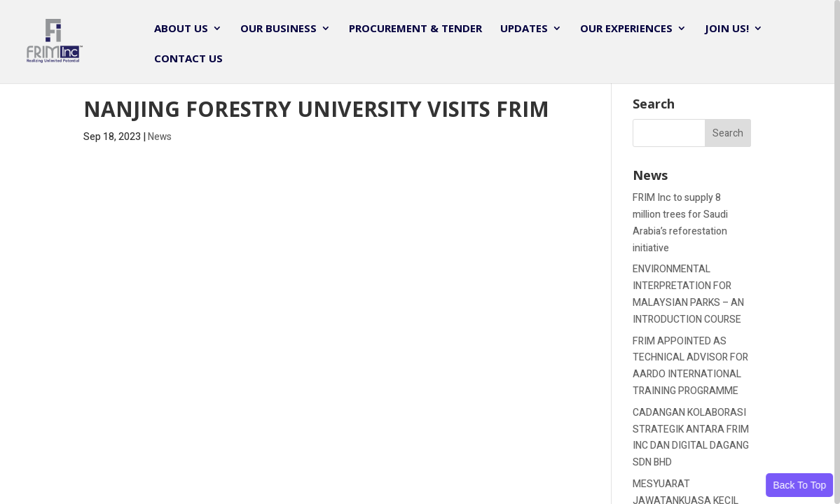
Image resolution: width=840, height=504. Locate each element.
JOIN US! (727, 29)
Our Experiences (626, 29)
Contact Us (188, 59)
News (160, 137)
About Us (181, 29)
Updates (524, 29)
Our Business (278, 29)
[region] (420, 252)
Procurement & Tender (415, 29)
